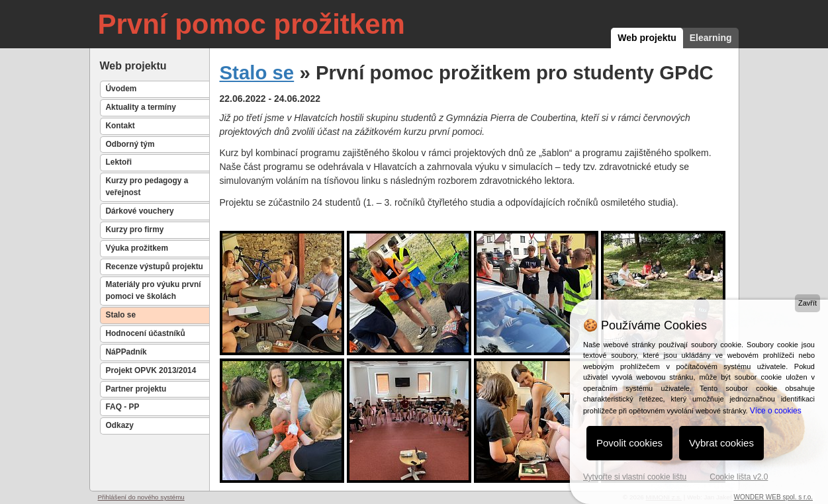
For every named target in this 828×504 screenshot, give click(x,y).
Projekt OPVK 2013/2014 (151, 370)
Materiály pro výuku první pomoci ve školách (154, 290)
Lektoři (119, 162)
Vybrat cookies (721, 443)
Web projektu (647, 38)
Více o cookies (776, 411)
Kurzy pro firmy (135, 230)
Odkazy (120, 425)
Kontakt (120, 126)
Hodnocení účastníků (146, 333)
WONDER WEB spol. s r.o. (773, 497)
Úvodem (121, 89)
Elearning (711, 38)
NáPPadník (126, 352)
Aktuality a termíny (141, 107)
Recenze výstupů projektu (155, 267)
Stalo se (121, 315)
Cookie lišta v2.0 (739, 477)
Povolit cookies (629, 443)
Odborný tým (130, 144)
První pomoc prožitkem (252, 24)
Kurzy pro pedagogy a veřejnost (147, 187)
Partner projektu (136, 389)
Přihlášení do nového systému (141, 497)
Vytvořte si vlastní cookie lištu (635, 477)
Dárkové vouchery (140, 211)
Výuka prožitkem (137, 248)
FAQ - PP (123, 407)
